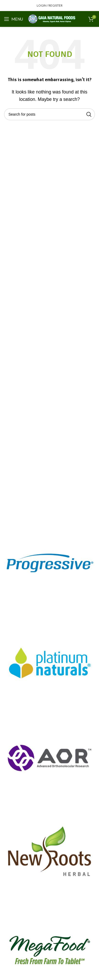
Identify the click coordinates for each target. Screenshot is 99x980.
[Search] (49, 114)
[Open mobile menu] (13, 19)
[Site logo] (52, 19)
